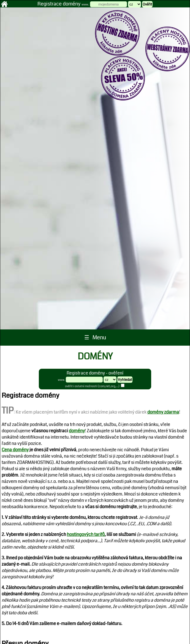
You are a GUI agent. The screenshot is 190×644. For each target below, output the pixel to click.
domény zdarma (163, 412)
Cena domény (15, 450)
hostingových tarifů (86, 534)
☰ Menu (95, 338)
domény (77, 431)
